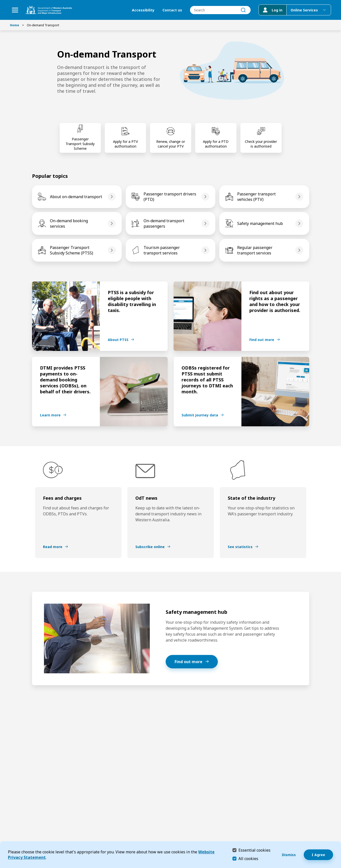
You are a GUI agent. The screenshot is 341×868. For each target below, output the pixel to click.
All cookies (248, 859)
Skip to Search (1, 1)
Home (15, 25)
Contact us (172, 10)
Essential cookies (254, 850)
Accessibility (143, 10)
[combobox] (220, 10)
